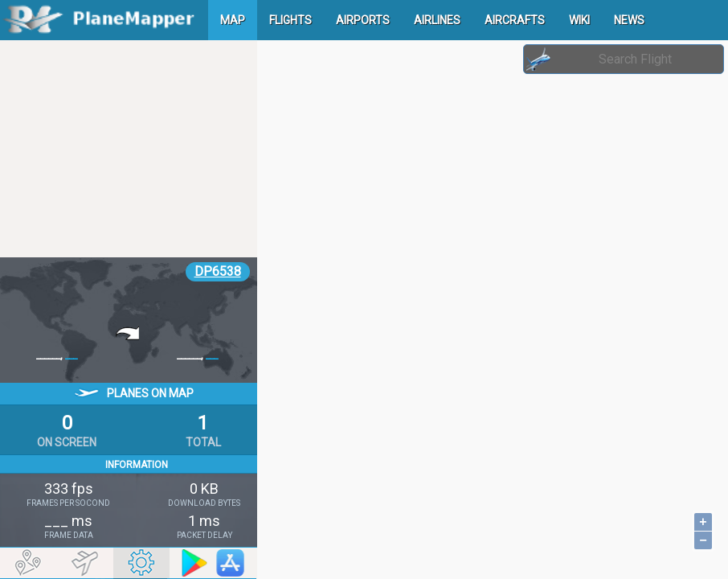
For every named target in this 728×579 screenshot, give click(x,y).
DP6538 (218, 271)
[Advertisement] (129, 149)
